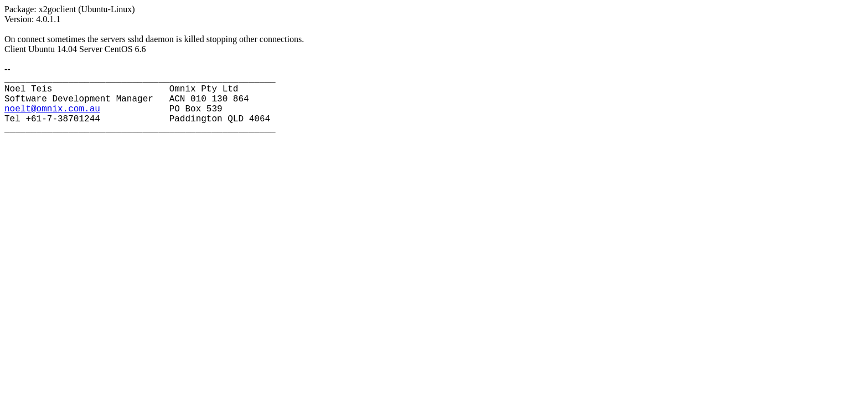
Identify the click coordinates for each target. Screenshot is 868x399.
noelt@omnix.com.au (52, 109)
